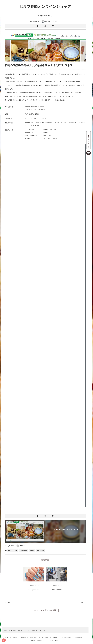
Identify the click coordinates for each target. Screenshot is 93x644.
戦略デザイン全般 (45, 16)
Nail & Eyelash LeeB (34, 590)
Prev (7, 601)
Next (83, 601)
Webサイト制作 (23, 549)
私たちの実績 (40, 549)
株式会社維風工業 (57, 590)
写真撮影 (32, 549)
